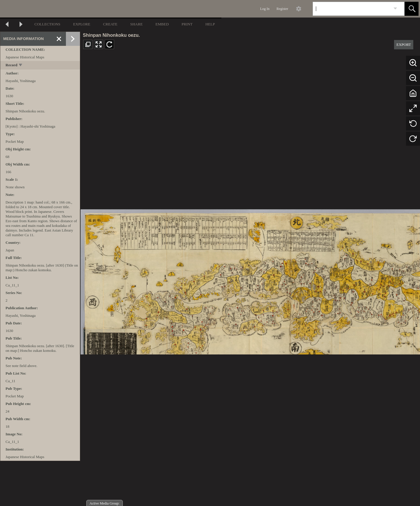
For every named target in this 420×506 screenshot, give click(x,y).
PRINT (187, 24)
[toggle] (21, 66)
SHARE (136, 24)
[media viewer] (250, 280)
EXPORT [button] (404, 45)
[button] (412, 9)
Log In (265, 9)
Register (282, 9)
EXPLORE (82, 24)
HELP (210, 24)
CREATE (110, 24)
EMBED (162, 24)
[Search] (352, 9)
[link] (395, 9)
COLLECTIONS (47, 24)
